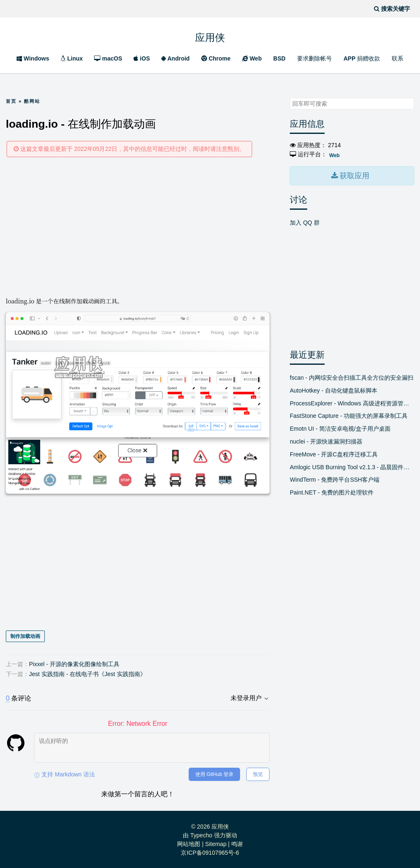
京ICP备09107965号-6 (210, 852)
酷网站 (32, 101)
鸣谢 (237, 843)
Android (175, 58)
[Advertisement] (138, 226)
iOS (142, 58)
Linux (72, 58)
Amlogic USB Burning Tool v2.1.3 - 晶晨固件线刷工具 (352, 466)
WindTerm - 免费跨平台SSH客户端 (335, 479)
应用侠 (210, 36)
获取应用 (354, 175)
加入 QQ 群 (305, 221)
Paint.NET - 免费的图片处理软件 (332, 491)
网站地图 (189, 843)
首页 (11, 101)
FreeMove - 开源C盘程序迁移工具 (334, 453)
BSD (279, 58)
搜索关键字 (290, 98)
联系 (398, 58)
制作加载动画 (25, 636)
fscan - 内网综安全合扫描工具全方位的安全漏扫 (352, 376)
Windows (33, 58)
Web (252, 58)
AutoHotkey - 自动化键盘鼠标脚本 (334, 389)
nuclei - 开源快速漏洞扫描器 (326, 440)
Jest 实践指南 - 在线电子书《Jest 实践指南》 (87, 673)
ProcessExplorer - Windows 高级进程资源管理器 (352, 402)
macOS (108, 58)
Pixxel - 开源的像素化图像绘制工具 (74, 663)
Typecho (201, 834)
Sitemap (216, 843)
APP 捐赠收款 (362, 58)
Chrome (216, 58)
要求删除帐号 (315, 58)
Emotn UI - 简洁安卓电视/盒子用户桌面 (340, 427)
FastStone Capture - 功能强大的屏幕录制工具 (349, 415)
